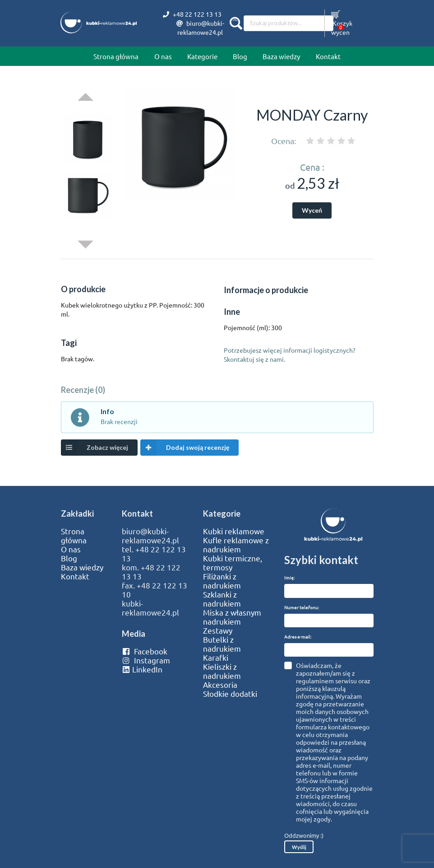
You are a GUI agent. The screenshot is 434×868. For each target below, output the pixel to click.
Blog (240, 56)
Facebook (145, 651)
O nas (163, 56)
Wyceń (312, 210)
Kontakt (328, 56)
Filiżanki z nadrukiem (222, 581)
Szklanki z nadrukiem (222, 599)
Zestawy (218, 630)
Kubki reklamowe (234, 531)
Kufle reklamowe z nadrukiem (236, 545)
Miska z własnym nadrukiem (232, 617)
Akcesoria (220, 685)
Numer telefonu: (302, 607)
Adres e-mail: (298, 637)
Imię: (289, 577)
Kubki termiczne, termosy (233, 563)
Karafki (216, 658)
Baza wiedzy (281, 56)
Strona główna (116, 56)
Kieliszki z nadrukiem (222, 671)
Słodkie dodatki (230, 694)
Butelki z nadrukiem (222, 644)
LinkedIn (142, 669)
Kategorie (202, 56)
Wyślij (299, 847)
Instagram (146, 660)
